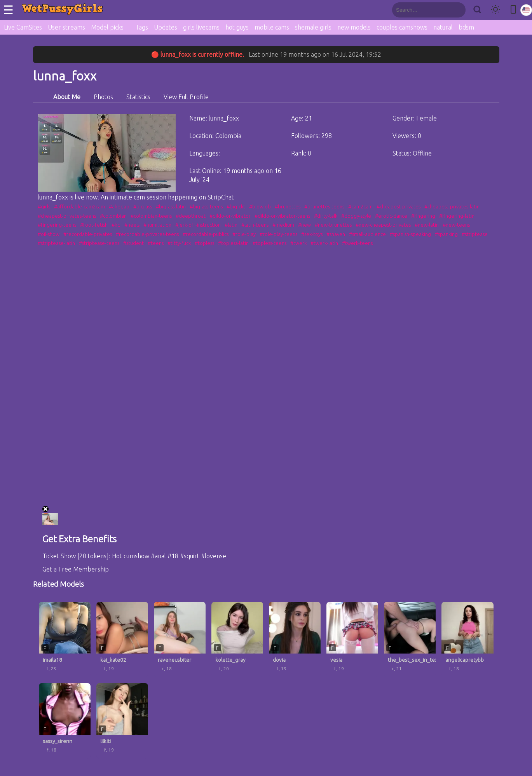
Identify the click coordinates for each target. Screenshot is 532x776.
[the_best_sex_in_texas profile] (410, 640)
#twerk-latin (324, 243)
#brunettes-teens (324, 206)
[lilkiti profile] (122, 721)
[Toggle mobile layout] (513, 10)
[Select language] (526, 10)
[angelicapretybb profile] (467, 640)
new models (354, 27)
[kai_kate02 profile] (122, 640)
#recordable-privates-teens (147, 234)
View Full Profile (186, 97)
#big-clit (236, 206)
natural (443, 27)
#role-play (244, 234)
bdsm (466, 27)
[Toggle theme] (495, 10)
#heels (132, 225)
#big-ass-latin (171, 206)
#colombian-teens (151, 216)
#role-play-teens (278, 234)
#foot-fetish (94, 225)
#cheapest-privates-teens (67, 216)
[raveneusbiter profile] (180, 640)
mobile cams (272, 27)
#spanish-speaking (410, 234)
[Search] (477, 10)
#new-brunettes (333, 225)
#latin (231, 225)
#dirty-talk (326, 216)
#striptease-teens (99, 243)
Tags (142, 27)
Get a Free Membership (76, 569)
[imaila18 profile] (65, 640)
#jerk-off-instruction (198, 225)
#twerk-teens (357, 243)
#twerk (298, 243)
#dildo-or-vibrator (230, 216)
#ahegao (119, 206)
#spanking (446, 234)
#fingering (423, 216)
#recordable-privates (88, 234)
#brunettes (288, 206)
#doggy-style (356, 216)
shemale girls (313, 27)
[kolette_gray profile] (237, 640)
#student (133, 243)
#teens (156, 243)
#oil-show (49, 234)
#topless (204, 243)
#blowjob (260, 206)
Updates (166, 27)
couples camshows (402, 27)
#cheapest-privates (399, 206)
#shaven (336, 234)
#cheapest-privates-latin (452, 206)
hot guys (237, 27)
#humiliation (157, 225)
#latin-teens (255, 225)
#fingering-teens (57, 225)
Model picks (107, 27)
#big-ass (143, 206)
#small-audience (367, 234)
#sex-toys (312, 234)
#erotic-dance (391, 216)
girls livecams (201, 27)
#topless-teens (269, 243)
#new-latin (427, 225)
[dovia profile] (295, 640)
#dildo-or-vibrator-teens (282, 216)
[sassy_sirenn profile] (65, 721)
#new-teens (456, 225)
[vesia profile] (352, 640)
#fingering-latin (457, 216)
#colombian (113, 216)
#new (304, 225)
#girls (44, 206)
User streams (66, 27)
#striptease (475, 234)
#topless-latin (233, 243)
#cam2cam (360, 206)
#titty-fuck (179, 243)
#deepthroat (191, 216)
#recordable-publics (206, 234)
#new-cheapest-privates (383, 225)
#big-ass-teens (206, 206)
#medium (283, 225)
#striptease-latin (56, 243)
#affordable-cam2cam (79, 206)
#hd (116, 225)
